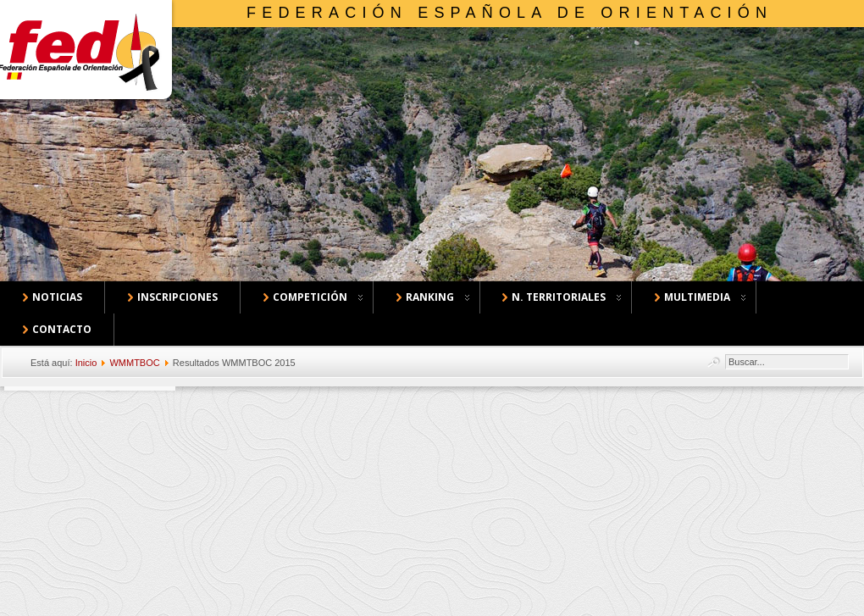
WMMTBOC (134, 363)
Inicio (86, 363)
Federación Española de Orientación (510, 13)
